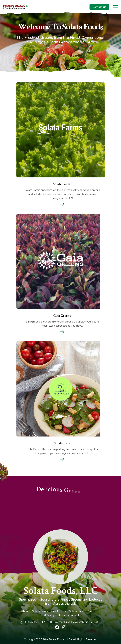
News (61, 615)
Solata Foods (57, 639)
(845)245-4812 (35, 622)
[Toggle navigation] (116, 7)
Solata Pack (76, 611)
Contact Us (99, 7)
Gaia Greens (59, 611)
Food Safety (47, 615)
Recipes (92, 611)
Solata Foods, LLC (61, 591)
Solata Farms (40, 611)
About (25, 611)
